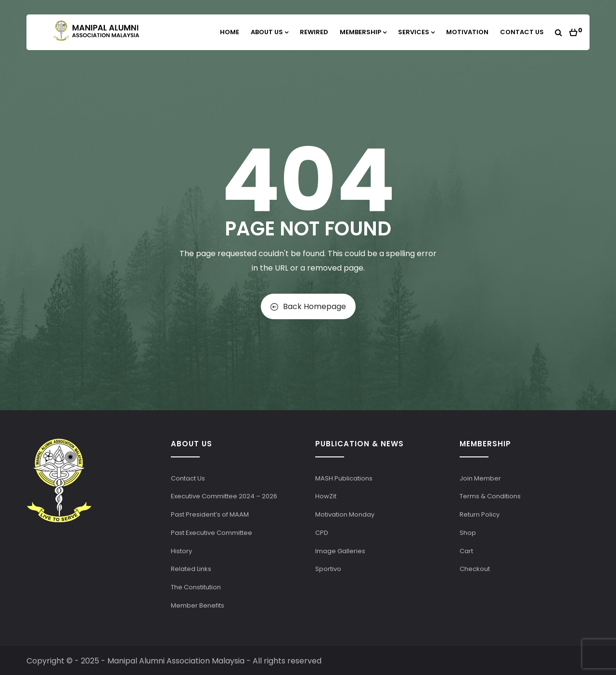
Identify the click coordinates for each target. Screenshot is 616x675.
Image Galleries (340, 551)
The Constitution (196, 587)
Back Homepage (308, 306)
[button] (576, 30)
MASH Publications (344, 478)
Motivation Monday (345, 514)
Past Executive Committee (212, 533)
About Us (269, 32)
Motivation (467, 32)
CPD (322, 533)
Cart (466, 551)
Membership (363, 32)
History (181, 551)
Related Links (191, 569)
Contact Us (522, 32)
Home (230, 32)
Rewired (314, 32)
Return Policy (480, 514)
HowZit (326, 496)
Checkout (475, 569)
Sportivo (328, 569)
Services (416, 32)
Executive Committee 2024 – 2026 (224, 496)
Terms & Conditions (490, 496)
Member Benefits (198, 605)
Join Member (480, 478)
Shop (468, 533)
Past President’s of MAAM (210, 514)
